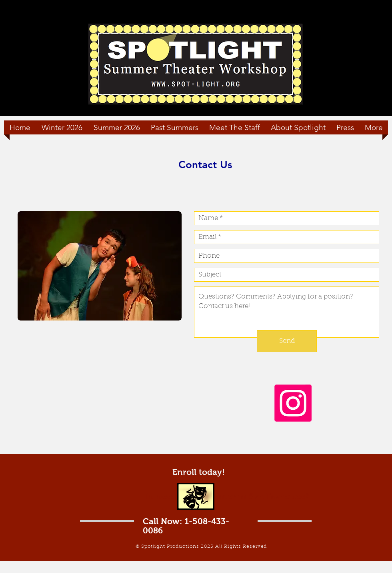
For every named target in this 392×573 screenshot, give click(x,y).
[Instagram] (293, 403)
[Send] (287, 341)
